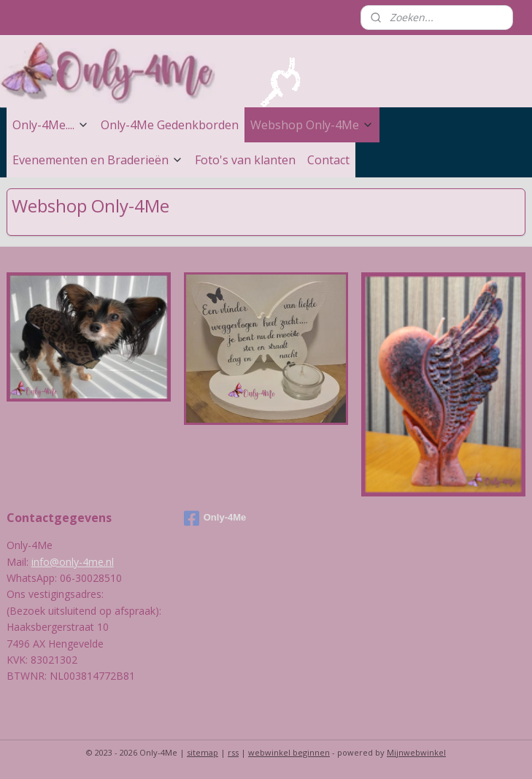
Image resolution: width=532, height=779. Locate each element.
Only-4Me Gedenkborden (170, 125)
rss (233, 752)
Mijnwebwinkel (416, 752)
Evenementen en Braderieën (98, 160)
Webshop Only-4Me (312, 125)
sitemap (203, 752)
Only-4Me (215, 518)
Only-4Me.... (51, 125)
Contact (328, 160)
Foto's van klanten (245, 160)
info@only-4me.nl (73, 562)
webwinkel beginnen (289, 752)
